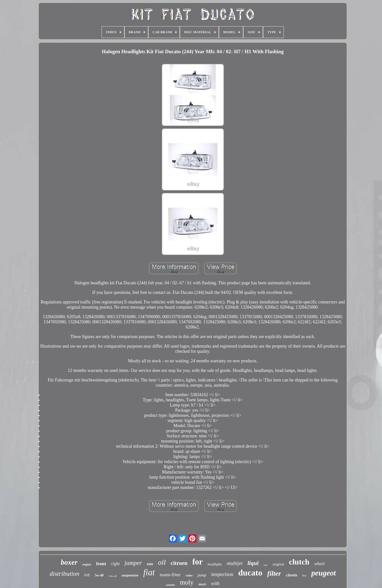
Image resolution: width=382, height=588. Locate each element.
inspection (222, 574)
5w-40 (99, 575)
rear (266, 565)
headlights (215, 564)
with (215, 583)
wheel (319, 564)
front (101, 564)
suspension (130, 575)
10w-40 (113, 576)
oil (162, 562)
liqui (253, 563)
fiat (149, 572)
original (278, 564)
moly (187, 582)
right (115, 564)
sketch (202, 584)
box (304, 575)
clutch (299, 562)
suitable (171, 585)
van (150, 564)
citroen (179, 563)
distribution (64, 574)
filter (274, 573)
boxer (69, 562)
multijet (235, 563)
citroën (291, 575)
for (198, 562)
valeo (189, 575)
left (87, 575)
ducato (250, 573)
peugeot (324, 573)
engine (87, 564)
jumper (133, 563)
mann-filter (170, 575)
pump (202, 575)
